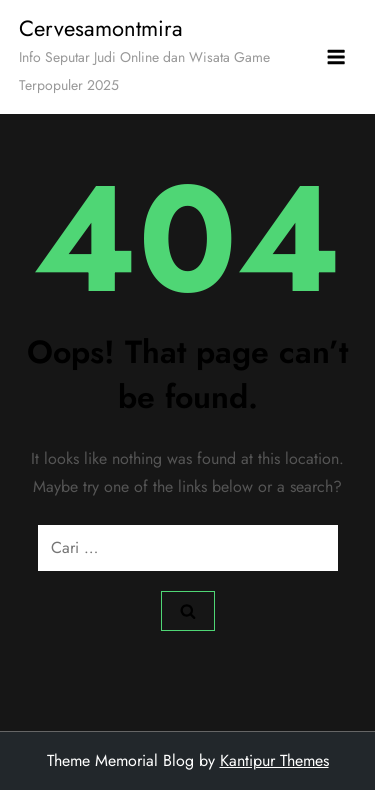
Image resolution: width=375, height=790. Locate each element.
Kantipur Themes (274, 760)
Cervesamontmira (101, 28)
